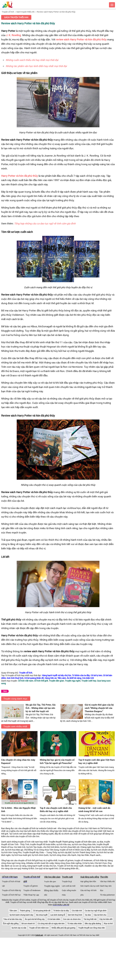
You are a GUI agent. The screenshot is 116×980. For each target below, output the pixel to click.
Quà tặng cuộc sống (90, 877)
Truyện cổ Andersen (32, 890)
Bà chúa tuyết (42, 915)
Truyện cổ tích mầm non (39, 928)
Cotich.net (52, 828)
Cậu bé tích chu (100, 915)
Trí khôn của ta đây (61, 910)
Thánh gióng (25, 910)
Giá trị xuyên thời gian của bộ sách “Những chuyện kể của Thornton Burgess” (99, 708)
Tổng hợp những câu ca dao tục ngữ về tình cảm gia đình (45, 223)
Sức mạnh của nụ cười (90, 886)
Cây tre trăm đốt (106, 919)
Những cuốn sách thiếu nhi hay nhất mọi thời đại (32, 60)
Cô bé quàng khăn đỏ (42, 910)
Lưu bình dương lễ (58, 915)
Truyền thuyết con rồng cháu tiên (92, 928)
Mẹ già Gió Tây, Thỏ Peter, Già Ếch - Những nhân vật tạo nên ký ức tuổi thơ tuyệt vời (41, 708)
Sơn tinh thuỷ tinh (75, 915)
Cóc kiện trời (77, 910)
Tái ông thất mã (90, 919)
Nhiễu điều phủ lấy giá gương (63, 928)
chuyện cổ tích (29, 828)
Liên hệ (66, 905)
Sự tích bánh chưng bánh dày (21, 915)
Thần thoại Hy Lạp (31, 895)
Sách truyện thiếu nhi (25, 12)
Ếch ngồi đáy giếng (11, 923)
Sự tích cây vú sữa (19, 928)
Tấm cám (13, 910)
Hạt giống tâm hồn (88, 881)
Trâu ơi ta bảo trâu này (13, 919)
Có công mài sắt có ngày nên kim (51, 923)
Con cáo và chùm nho (72, 919)
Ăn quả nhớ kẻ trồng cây (35, 919)
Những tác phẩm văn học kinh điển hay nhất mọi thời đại (36, 66)
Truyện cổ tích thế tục (11, 895)
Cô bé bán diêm (54, 919)
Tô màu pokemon (107, 895)
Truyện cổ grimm (31, 886)
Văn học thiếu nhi (107, 881)
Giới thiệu (57, 905)
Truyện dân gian (50, 881)
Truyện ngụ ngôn (52, 886)
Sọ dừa (88, 915)
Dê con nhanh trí (28, 923)
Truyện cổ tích (8, 12)
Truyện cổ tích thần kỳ (11, 890)
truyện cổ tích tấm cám (85, 842)
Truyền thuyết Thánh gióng (61, 842)
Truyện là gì (67, 881)
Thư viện (104, 877)
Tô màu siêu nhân (75, 923)
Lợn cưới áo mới (69, 886)
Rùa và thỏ (108, 923)
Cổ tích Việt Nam (10, 877)
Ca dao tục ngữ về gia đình (96, 910)
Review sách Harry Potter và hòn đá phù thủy (56, 12)
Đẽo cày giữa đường (93, 923)
